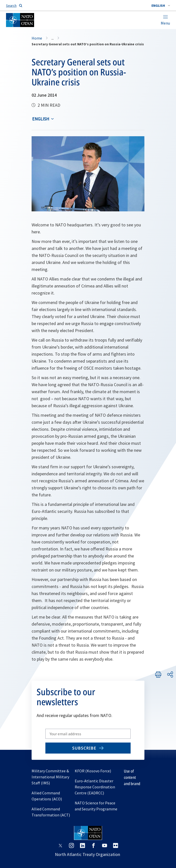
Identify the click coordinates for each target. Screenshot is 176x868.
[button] (161, 6)
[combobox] (161, 6)
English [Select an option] (41, 119)
